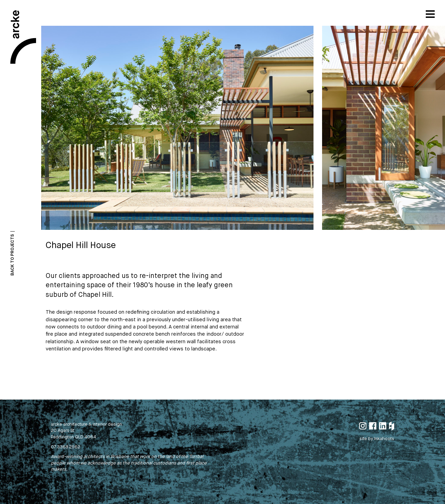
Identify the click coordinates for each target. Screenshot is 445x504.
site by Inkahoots (377, 439)
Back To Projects (13, 255)
